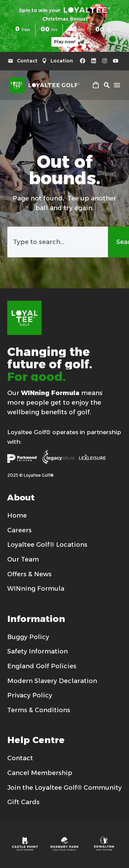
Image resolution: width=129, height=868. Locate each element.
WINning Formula (50, 393)
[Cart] (96, 86)
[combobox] (58, 242)
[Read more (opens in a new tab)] (25, 61)
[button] (107, 85)
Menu (117, 85)
